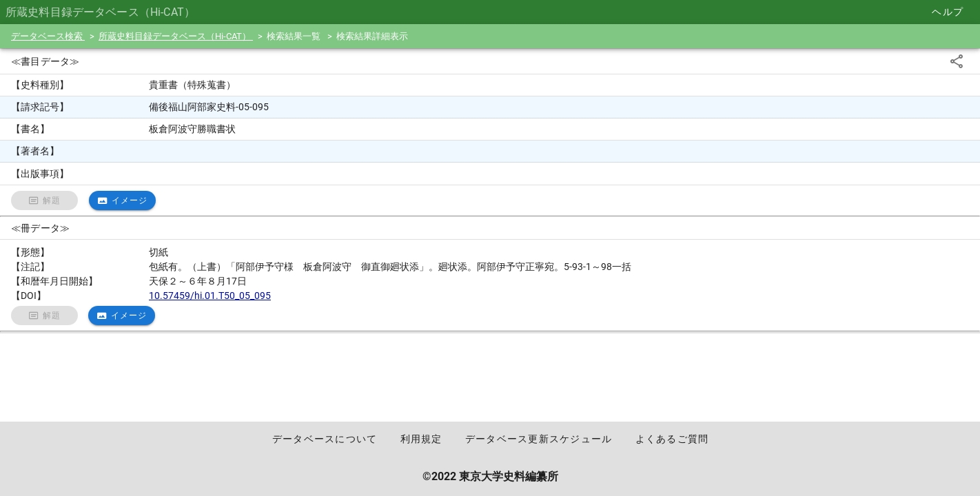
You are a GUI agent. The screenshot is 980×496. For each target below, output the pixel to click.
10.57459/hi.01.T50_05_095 (210, 296)
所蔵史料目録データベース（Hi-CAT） (176, 36)
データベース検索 (48, 36)
